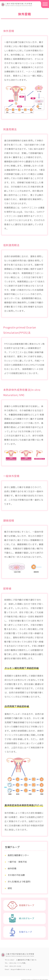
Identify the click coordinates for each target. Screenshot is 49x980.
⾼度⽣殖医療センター (18, 855)
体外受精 (12, 869)
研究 (10, 888)
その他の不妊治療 (16, 875)
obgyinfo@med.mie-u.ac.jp (21, 969)
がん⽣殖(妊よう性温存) (19, 882)
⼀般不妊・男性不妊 (17, 862)
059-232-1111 (15, 962)
